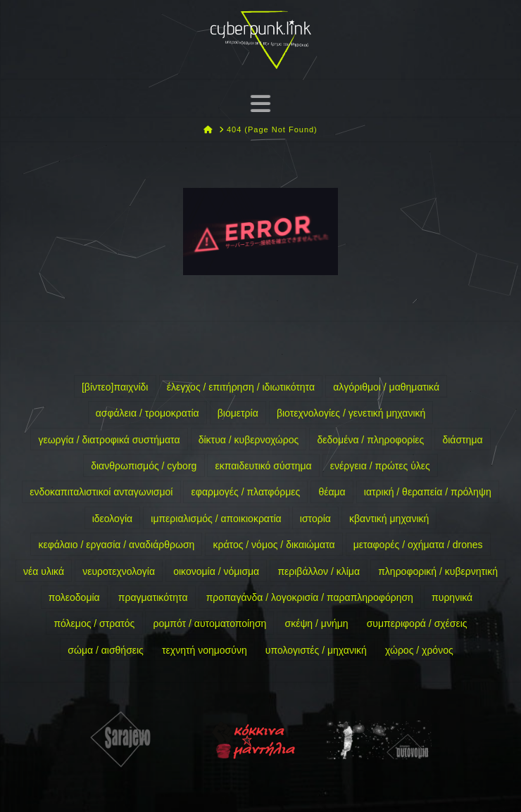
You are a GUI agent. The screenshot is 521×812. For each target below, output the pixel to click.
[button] (260, 103)
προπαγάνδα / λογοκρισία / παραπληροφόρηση (310, 597)
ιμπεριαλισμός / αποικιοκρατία (216, 519)
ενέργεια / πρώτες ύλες (380, 466)
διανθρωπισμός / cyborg (144, 466)
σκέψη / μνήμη (317, 623)
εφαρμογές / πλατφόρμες (246, 492)
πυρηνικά (452, 597)
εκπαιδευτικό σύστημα (264, 466)
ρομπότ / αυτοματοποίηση (210, 623)
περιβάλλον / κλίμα (319, 571)
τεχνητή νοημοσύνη (205, 650)
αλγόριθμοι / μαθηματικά (386, 387)
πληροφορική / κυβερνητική (438, 571)
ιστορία (315, 519)
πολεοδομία (74, 597)
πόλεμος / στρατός (94, 623)
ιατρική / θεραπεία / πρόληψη (428, 492)
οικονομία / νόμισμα (216, 571)
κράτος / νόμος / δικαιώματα (274, 545)
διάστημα (462, 440)
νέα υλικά (44, 571)
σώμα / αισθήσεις (106, 650)
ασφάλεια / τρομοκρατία (147, 413)
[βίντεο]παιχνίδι (115, 387)
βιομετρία (238, 413)
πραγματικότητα (153, 597)
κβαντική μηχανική (389, 519)
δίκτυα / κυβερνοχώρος (249, 440)
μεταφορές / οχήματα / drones (418, 545)
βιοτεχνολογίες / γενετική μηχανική (351, 413)
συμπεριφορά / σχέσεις (417, 623)
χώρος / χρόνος (419, 650)
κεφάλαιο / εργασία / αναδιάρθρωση (116, 545)
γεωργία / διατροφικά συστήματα (109, 440)
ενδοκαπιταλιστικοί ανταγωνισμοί (101, 492)
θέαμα (332, 492)
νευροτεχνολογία (119, 571)
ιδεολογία (112, 519)
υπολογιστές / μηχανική (316, 650)
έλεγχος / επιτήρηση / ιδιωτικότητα (241, 387)
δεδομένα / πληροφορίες (370, 440)
